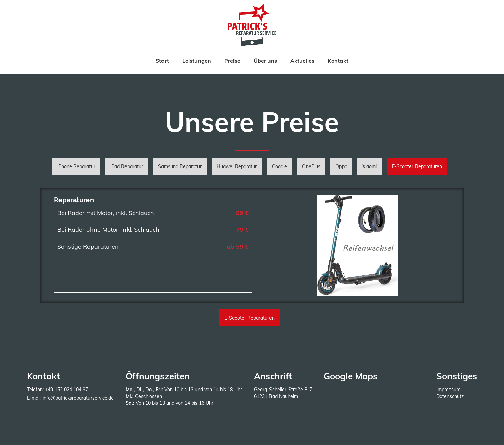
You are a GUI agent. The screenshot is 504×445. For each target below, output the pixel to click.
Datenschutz (450, 396)
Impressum (448, 390)
